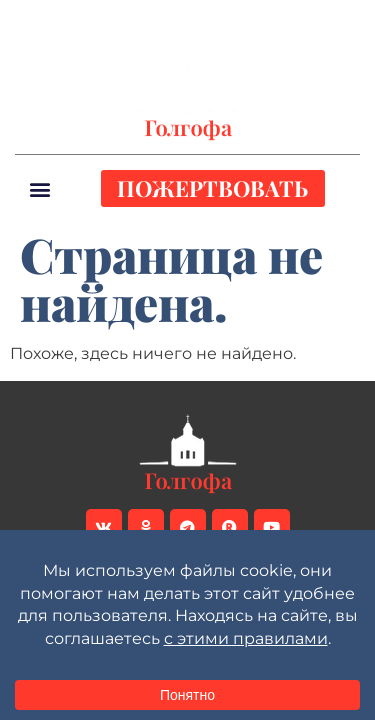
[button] (344, 21)
